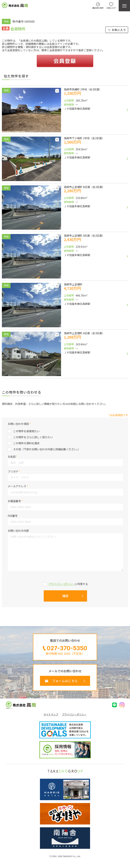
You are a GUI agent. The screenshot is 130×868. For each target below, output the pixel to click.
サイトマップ (51, 714)
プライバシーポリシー (62, 584)
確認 (65, 596)
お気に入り (119, 30)
